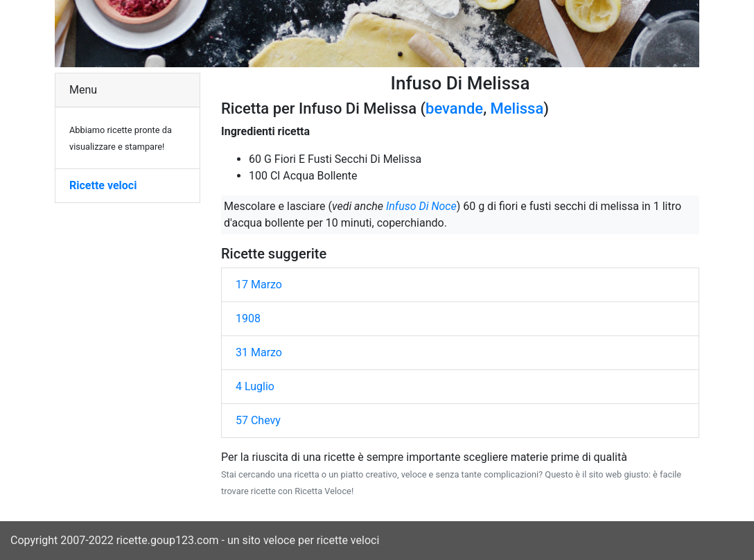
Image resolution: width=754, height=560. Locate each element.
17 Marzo (259, 285)
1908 (248, 318)
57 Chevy (258, 420)
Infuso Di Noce (421, 206)
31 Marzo (259, 352)
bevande (454, 108)
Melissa (517, 108)
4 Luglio (255, 386)
